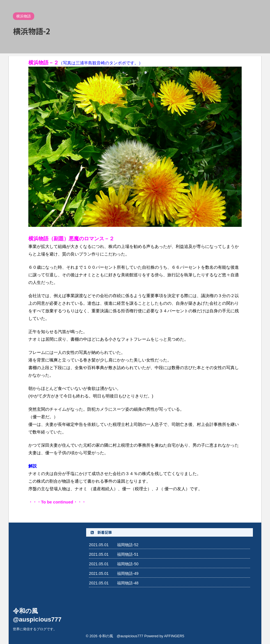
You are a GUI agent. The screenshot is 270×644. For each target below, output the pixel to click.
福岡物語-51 (128, 554)
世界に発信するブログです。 (35, 629)
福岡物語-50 (128, 564)
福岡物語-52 (128, 545)
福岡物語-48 (128, 583)
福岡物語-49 (128, 573)
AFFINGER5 (174, 636)
